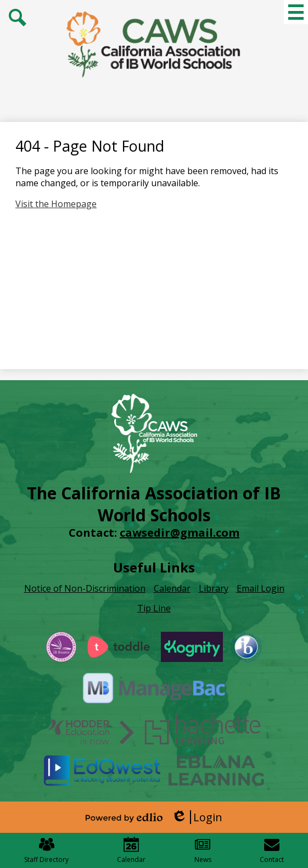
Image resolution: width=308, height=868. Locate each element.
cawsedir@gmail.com (180, 533)
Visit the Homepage (56, 204)
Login (197, 817)
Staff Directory (46, 850)
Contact (272, 850)
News (203, 850)
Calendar (131, 850)
